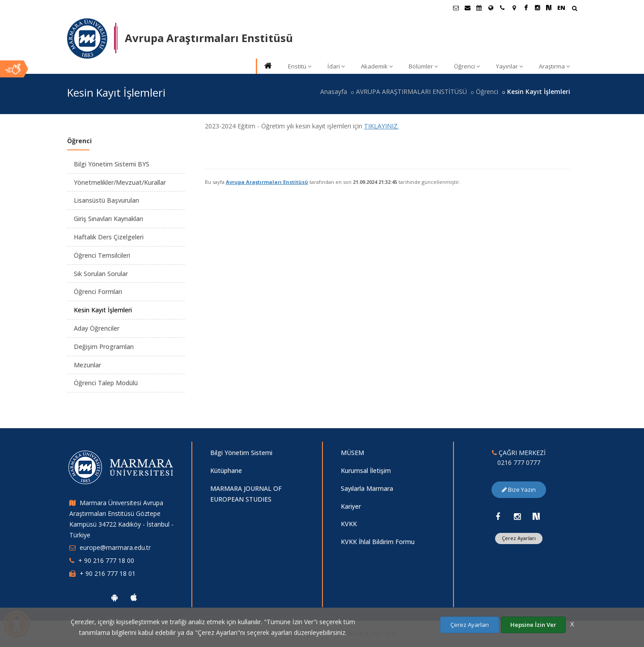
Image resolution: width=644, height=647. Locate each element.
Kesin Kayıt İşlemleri (103, 310)
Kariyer (351, 506)
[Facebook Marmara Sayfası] (525, 8)
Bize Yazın (519, 490)
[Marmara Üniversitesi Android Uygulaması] (114, 597)
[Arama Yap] (574, 9)
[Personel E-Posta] (467, 8)
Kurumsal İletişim (366, 470)
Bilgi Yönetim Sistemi (241, 453)
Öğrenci (467, 66)
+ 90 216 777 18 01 (108, 573)
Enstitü (300, 66)
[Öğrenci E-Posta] (456, 8)
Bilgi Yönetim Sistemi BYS (112, 164)
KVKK (349, 524)
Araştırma (554, 66)
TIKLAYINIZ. (381, 126)
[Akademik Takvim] (479, 8)
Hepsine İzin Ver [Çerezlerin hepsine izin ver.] (533, 625)
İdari (336, 66)
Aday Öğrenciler (97, 328)
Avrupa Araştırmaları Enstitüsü (267, 182)
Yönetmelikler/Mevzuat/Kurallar (120, 182)
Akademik (377, 66)
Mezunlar (87, 365)
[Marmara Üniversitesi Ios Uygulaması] (134, 597)
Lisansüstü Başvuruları (106, 200)
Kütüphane (226, 470)
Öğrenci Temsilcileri (102, 255)
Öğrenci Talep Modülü (106, 383)
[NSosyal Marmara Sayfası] (549, 8)
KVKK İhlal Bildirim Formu (378, 542)
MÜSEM (352, 453)
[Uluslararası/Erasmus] (491, 8)
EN (561, 8)
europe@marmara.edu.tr (115, 547)
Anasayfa (334, 92)
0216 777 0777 (519, 462)
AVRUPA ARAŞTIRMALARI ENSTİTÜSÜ (411, 92)
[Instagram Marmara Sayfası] (537, 8)
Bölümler (423, 66)
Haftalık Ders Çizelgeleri (109, 237)
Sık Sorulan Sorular (101, 274)
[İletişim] (502, 8)
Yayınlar (509, 66)
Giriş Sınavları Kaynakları (108, 219)
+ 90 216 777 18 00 (106, 560)
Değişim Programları (104, 347)
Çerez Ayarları (519, 538)
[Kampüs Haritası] (514, 8)
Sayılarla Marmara (367, 488)
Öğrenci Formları (98, 292)
